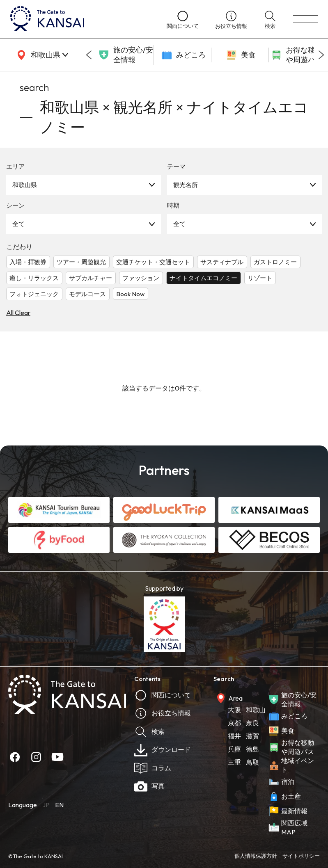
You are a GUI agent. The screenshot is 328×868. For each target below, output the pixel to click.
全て (18, 224)
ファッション (141, 278)
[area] (41, 55)
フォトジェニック (34, 294)
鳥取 (252, 762)
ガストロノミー (275, 262)
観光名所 (186, 185)
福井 (234, 736)
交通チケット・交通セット (153, 262)
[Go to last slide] (89, 55)
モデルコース (87, 294)
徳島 (252, 749)
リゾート (260, 278)
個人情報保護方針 (256, 856)
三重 (234, 762)
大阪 (234, 710)
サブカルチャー (91, 278)
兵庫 (234, 749)
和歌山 (256, 710)
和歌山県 (25, 185)
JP (46, 805)
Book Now (130, 294)
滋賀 (252, 736)
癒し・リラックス (34, 278)
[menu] (305, 19)
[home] (80, 19)
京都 (234, 723)
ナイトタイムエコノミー (203, 278)
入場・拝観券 (28, 262)
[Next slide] (321, 55)
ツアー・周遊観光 (81, 262)
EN (59, 805)
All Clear (18, 313)
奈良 (252, 723)
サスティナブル (222, 262)
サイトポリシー (301, 856)
